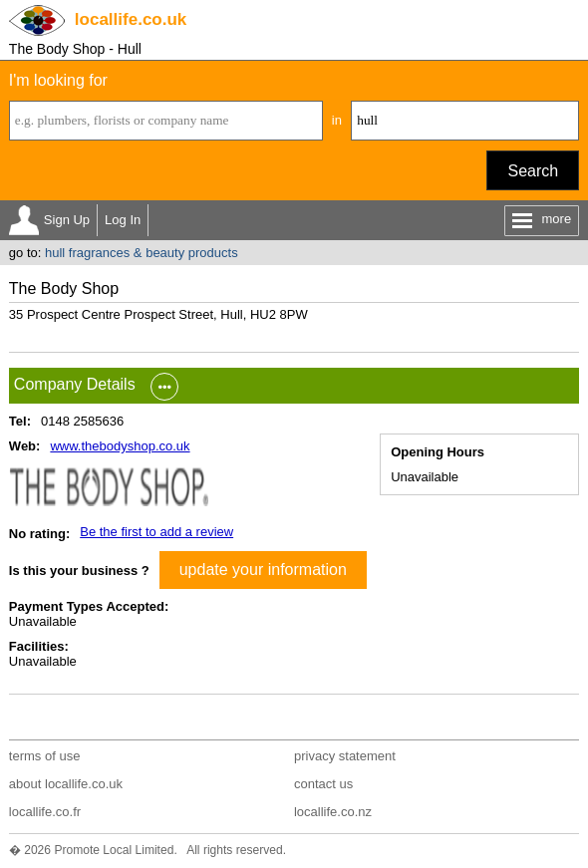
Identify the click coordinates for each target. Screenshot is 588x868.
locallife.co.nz (333, 812)
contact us (323, 784)
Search (533, 171)
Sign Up (67, 220)
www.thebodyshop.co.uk (120, 446)
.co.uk (131, 19)
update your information (263, 570)
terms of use (45, 756)
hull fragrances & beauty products (142, 253)
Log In (123, 220)
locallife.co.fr (45, 812)
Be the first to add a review (156, 532)
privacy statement (345, 756)
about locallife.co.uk (66, 784)
